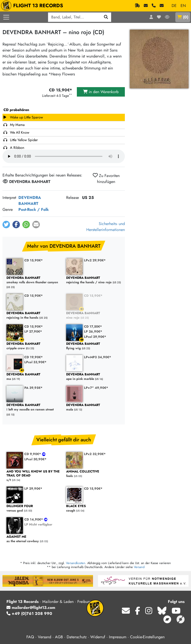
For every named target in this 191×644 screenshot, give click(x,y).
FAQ (30, 637)
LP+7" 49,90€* (96, 388)
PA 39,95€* (33, 388)
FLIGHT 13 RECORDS (33, 6)
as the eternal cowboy (34, 539)
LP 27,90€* (33, 331)
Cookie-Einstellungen (147, 637)
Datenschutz (77, 637)
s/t (34, 476)
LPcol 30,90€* (35, 459)
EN (183, 6)
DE (174, 6)
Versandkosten (76, 563)
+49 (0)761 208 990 (29, 614)
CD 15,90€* (34, 260)
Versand (139, 567)
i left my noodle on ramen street (34, 407)
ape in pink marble (94, 377)
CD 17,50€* (93, 326)
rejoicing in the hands (34, 316)
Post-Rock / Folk (34, 209)
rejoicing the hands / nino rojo (94, 280)
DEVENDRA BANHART (30, 201)
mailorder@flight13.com (31, 608)
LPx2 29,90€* (95, 260)
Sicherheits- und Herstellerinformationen (106, 227)
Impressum (118, 637)
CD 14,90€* (34, 519)
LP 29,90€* (33, 489)
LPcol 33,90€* (35, 362)
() (183, 17)
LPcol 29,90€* (95, 337)
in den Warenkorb (101, 92)
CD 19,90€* (34, 357)
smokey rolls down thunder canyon (34, 280)
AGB (59, 637)
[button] (6, 225)
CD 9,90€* (33, 454)
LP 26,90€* (93, 331)
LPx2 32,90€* (95, 454)
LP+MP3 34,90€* (98, 357)
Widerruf (98, 637)
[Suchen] (106, 17)
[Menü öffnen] (6, 17)
